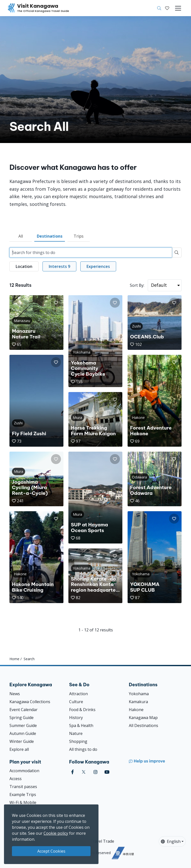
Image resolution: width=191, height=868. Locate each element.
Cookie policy (56, 833)
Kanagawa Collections (30, 702)
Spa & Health (81, 725)
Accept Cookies (51, 851)
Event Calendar (24, 710)
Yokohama (139, 694)
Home (14, 659)
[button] (167, 8)
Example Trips (23, 795)
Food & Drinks (82, 710)
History (76, 718)
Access (16, 779)
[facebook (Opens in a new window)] (72, 772)
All (21, 236)
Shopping (78, 741)
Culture (76, 702)
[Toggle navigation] (178, 8)
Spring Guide (22, 718)
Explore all (19, 749)
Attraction (78, 694)
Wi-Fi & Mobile (23, 802)
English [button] (171, 841)
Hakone (136, 710)
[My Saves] (167, 8)
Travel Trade (102, 841)
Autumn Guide (23, 733)
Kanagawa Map (143, 718)
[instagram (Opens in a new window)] (95, 772)
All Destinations (143, 725)
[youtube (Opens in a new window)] (107, 772)
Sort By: (137, 285)
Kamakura (138, 702)
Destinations (50, 236)
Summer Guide (23, 725)
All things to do (83, 749)
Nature (76, 733)
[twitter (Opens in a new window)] (84, 772)
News (15, 694)
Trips (79, 236)
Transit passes (23, 787)
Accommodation (24, 771)
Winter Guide (22, 741)
